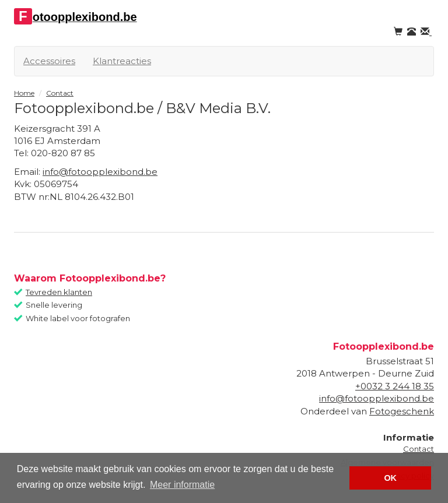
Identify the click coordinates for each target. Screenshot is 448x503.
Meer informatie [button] (182, 485)
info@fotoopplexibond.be (100, 172)
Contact (419, 449)
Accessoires (49, 61)
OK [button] (390, 478)
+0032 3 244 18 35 (395, 386)
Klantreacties (122, 61)
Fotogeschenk (402, 411)
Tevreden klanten (59, 292)
